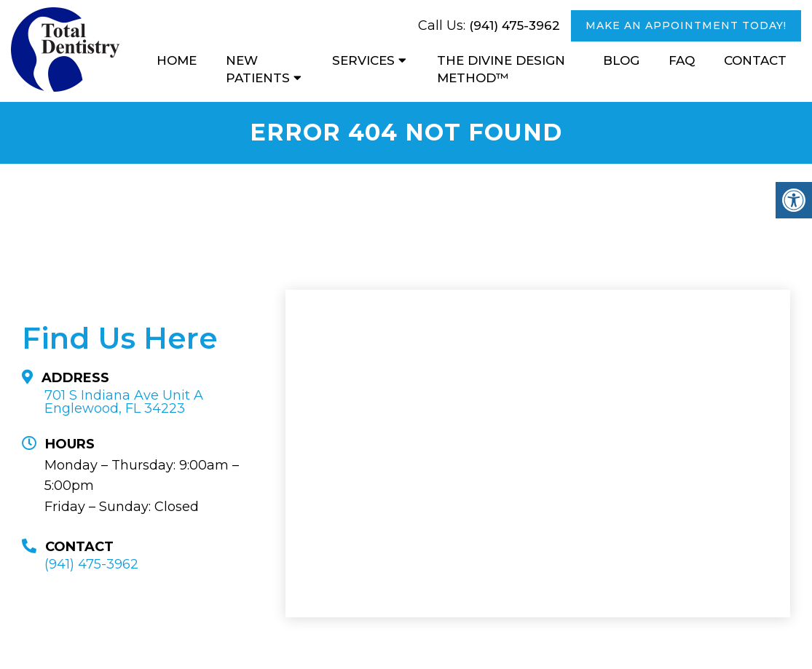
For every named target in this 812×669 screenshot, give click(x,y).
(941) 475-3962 (515, 25)
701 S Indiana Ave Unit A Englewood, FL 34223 (124, 402)
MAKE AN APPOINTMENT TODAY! (686, 25)
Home (177, 60)
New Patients (258, 69)
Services (363, 60)
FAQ (682, 60)
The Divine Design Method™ (501, 69)
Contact (755, 60)
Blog (621, 60)
